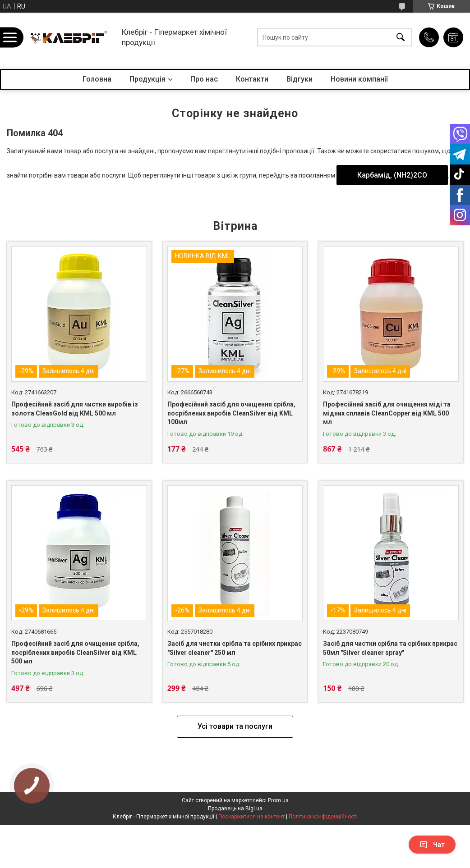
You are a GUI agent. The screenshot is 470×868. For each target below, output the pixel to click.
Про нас (204, 79)
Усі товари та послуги (235, 726)
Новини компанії (359, 79)
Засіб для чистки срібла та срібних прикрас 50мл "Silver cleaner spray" (390, 648)
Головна (97, 79)
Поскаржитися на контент (251, 817)
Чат (432, 845)
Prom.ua (278, 800)
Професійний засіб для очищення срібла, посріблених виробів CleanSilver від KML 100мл (231, 413)
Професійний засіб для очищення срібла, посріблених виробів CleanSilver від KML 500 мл (75, 652)
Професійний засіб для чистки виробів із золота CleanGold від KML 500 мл (75, 409)
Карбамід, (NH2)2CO (392, 175)
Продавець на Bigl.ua (235, 809)
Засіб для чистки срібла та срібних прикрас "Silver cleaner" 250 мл (235, 648)
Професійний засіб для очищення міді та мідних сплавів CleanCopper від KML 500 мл (387, 413)
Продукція (147, 79)
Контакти (252, 79)
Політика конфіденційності (323, 817)
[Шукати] (401, 37)
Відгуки (300, 79)
